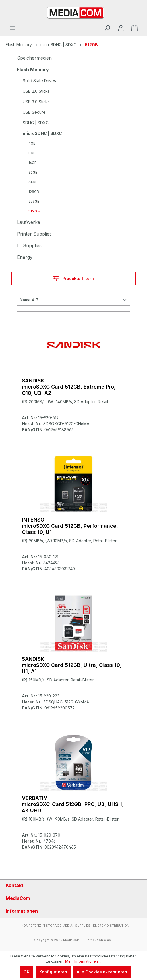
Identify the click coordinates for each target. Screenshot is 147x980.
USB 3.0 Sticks (36, 102)
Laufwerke (29, 222)
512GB (34, 211)
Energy (25, 257)
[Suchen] (107, 28)
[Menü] (13, 28)
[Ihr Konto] (121, 28)
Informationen (22, 911)
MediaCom (18, 898)
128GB (34, 192)
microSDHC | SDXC (42, 133)
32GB (33, 172)
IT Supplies (29, 245)
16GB (33, 163)
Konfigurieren (53, 972)
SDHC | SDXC (36, 123)
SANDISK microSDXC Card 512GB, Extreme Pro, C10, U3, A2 (69, 387)
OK (27, 972)
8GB (32, 153)
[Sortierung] (73, 300)
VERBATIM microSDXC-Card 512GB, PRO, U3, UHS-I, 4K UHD (73, 804)
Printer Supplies (34, 234)
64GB (33, 182)
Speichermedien (34, 58)
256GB (34, 201)
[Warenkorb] (134, 28)
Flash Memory (33, 70)
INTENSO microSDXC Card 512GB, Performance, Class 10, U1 (70, 526)
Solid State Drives (39, 81)
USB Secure (34, 112)
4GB (32, 143)
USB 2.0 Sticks (36, 91)
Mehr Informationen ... (83, 961)
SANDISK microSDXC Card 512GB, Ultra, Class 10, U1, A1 (72, 665)
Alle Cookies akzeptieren (102, 972)
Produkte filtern (73, 278)
